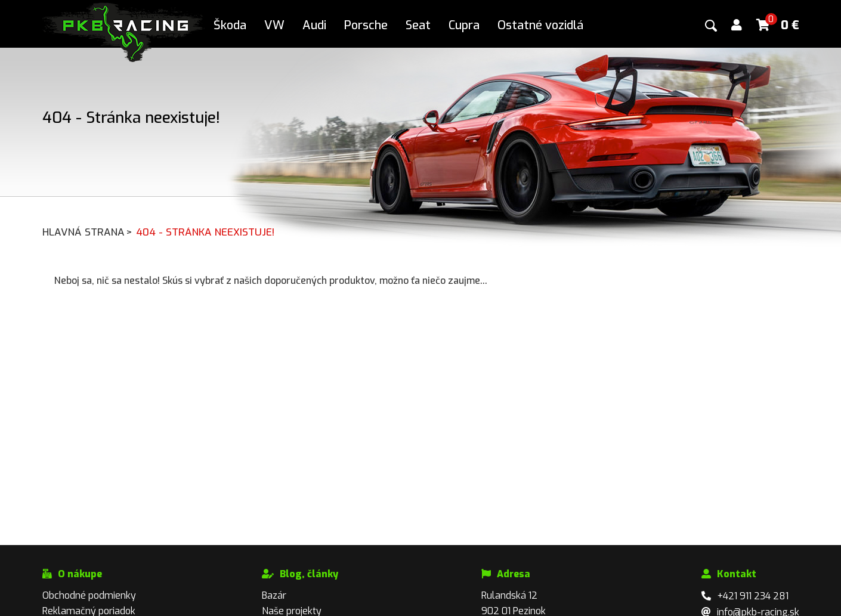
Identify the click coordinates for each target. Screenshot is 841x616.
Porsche (366, 25)
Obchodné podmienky (89, 595)
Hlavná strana (88, 232)
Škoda (230, 25)
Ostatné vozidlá (540, 25)
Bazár (274, 595)
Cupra (464, 25)
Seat (418, 25)
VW (274, 25)
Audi (314, 25)
